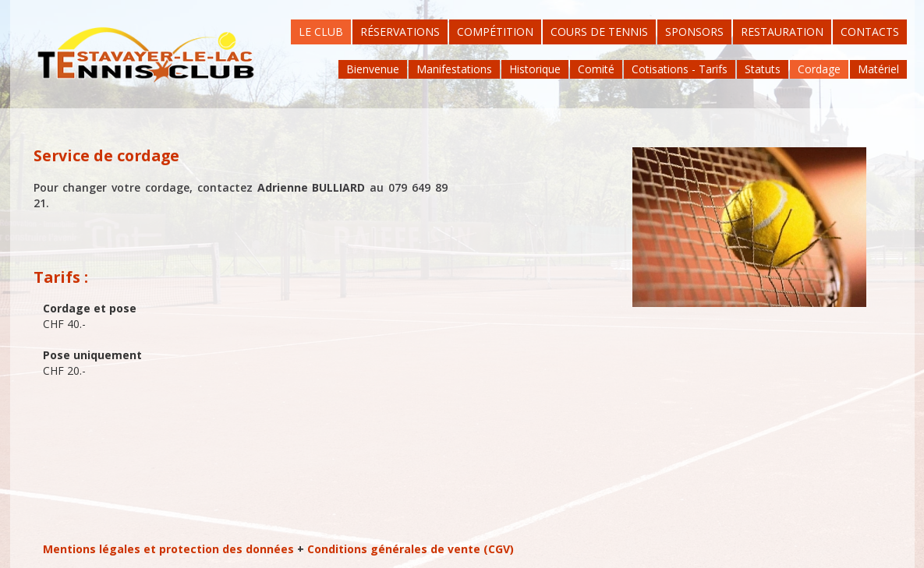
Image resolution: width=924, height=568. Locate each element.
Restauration (782, 32)
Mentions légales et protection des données (168, 549)
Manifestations (454, 69)
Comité (596, 69)
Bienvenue (373, 69)
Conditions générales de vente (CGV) (411, 549)
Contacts (870, 32)
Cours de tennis (599, 32)
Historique (535, 69)
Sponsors (694, 32)
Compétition (495, 32)
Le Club (321, 32)
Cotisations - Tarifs (680, 69)
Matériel (878, 69)
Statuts (763, 69)
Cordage (819, 69)
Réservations (400, 32)
